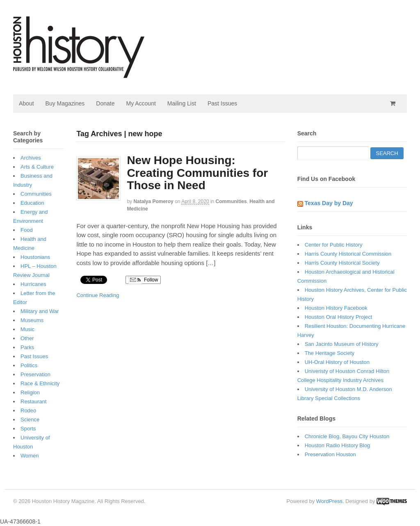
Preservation (35, 374)
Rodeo (28, 411)
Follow (143, 280)
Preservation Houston (330, 454)
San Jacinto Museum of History (342, 344)
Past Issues (222, 103)
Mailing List (182, 103)
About (26, 103)
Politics (29, 365)
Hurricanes (33, 284)
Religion (30, 392)
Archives (31, 158)
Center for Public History (334, 245)
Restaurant (34, 401)
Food (27, 230)
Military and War (40, 311)
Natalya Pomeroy (153, 201)
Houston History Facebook (336, 308)
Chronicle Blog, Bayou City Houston (347, 436)
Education (32, 203)
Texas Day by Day (329, 203)
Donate (105, 103)
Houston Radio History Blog (338, 445)
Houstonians (35, 257)
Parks (27, 347)
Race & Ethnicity (40, 383)
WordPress (329, 501)
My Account (141, 103)
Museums (32, 320)
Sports (28, 429)
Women (30, 456)
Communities (231, 201)
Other (27, 338)
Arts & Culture (37, 167)
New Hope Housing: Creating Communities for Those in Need (197, 173)
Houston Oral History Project (339, 317)
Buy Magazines (65, 103)
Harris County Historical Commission (348, 254)
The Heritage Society (330, 353)
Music (27, 329)
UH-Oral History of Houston (337, 362)
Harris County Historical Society (342, 263)
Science (30, 420)
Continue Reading (98, 295)
